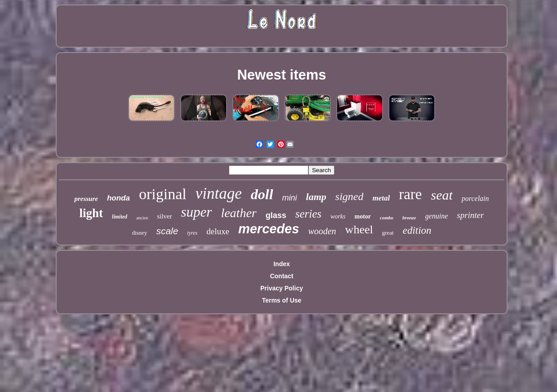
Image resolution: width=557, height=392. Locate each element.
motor (363, 216)
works (338, 216)
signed (350, 196)
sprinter (470, 215)
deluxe (218, 231)
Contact (281, 276)
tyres (192, 233)
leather (238, 213)
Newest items (281, 75)
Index (282, 264)
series (308, 214)
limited (120, 217)
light (91, 213)
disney (139, 233)
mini (290, 198)
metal (381, 198)
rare (410, 194)
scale (167, 231)
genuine (437, 216)
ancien (142, 218)
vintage (219, 194)
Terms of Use (282, 300)
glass (276, 215)
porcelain (475, 198)
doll (262, 194)
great (388, 233)
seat (441, 195)
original (163, 194)
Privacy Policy (282, 288)
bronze (409, 218)
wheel (359, 229)
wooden (322, 231)
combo (387, 218)
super (197, 212)
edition (417, 230)
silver (164, 216)
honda (118, 198)
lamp (316, 197)
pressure (86, 199)
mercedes (269, 229)
